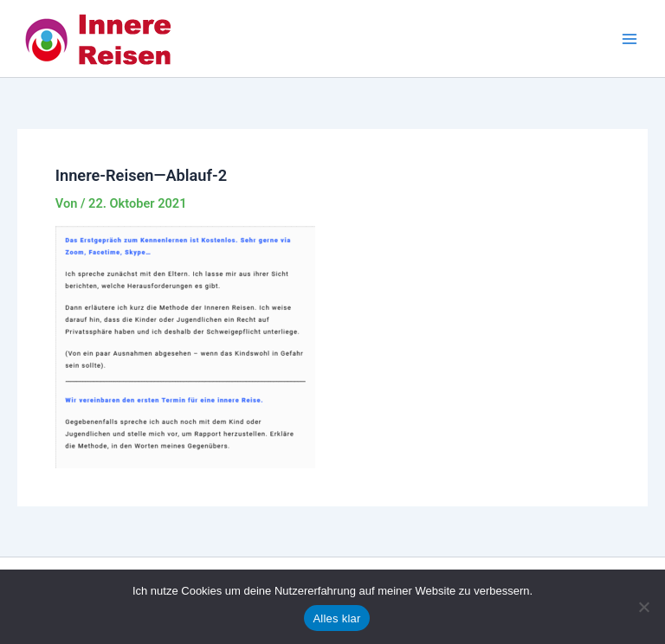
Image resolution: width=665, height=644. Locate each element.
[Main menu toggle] (629, 39)
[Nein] (643, 607)
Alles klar (336, 618)
